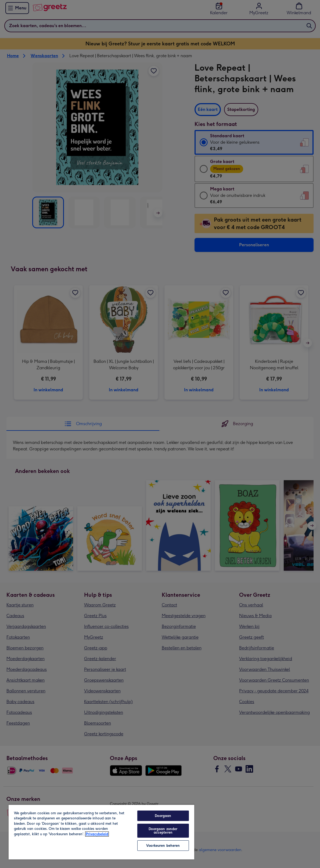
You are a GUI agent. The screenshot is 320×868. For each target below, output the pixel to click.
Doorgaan (163, 816)
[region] (101, 832)
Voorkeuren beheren (163, 846)
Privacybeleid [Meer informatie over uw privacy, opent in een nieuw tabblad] (97, 834)
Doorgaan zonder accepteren (163, 831)
